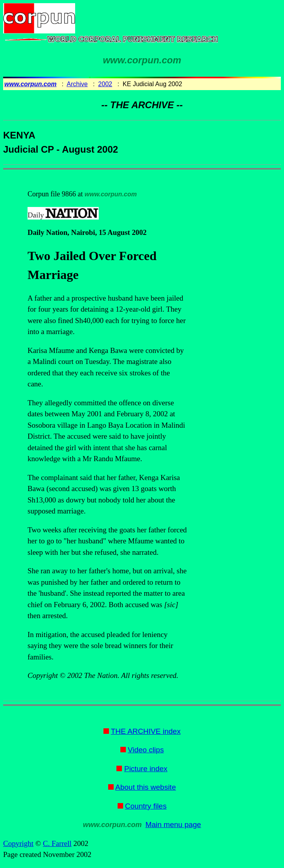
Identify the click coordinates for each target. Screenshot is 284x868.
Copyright (18, 843)
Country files (146, 806)
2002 (105, 84)
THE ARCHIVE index (146, 731)
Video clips (146, 750)
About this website (146, 787)
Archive (77, 84)
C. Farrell (57, 843)
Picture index (146, 769)
